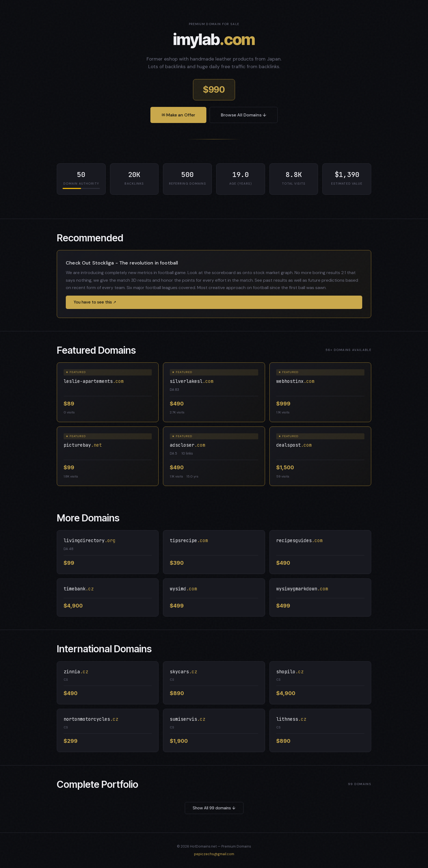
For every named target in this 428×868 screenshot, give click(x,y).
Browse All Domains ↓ (244, 115)
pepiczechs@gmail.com (214, 854)
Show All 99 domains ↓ (214, 808)
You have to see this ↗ (95, 302)
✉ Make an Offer (178, 115)
